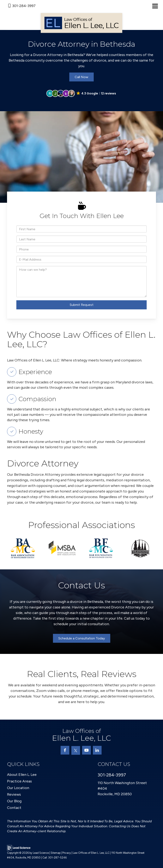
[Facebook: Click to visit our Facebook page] (65, 750)
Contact (14, 808)
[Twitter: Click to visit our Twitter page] (76, 750)
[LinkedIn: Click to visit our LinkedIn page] (97, 750)
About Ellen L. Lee (22, 775)
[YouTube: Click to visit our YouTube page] (86, 750)
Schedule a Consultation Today (82, 638)
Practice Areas (19, 781)
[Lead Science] (19, 848)
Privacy (67, 853)
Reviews (14, 794)
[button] (81, 93)
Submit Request (82, 305)
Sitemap (56, 853)
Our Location (18, 788)
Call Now (81, 77)
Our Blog (14, 801)
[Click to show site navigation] (155, 6)
